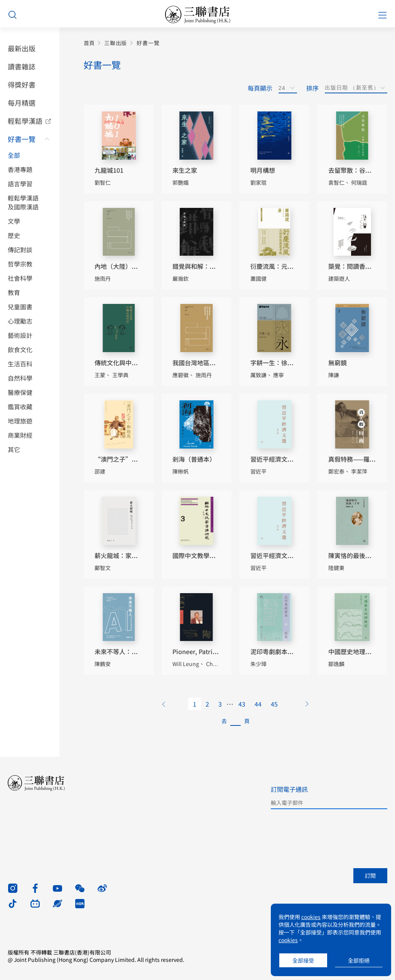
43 (242, 704)
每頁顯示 (260, 88)
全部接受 (303, 960)
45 (274, 704)
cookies (311, 917)
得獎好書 (22, 84)
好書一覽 (22, 139)
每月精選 (22, 103)
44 (258, 704)
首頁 (89, 43)
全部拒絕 (359, 960)
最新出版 (22, 48)
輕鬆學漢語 (25, 121)
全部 (14, 155)
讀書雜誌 (22, 66)
